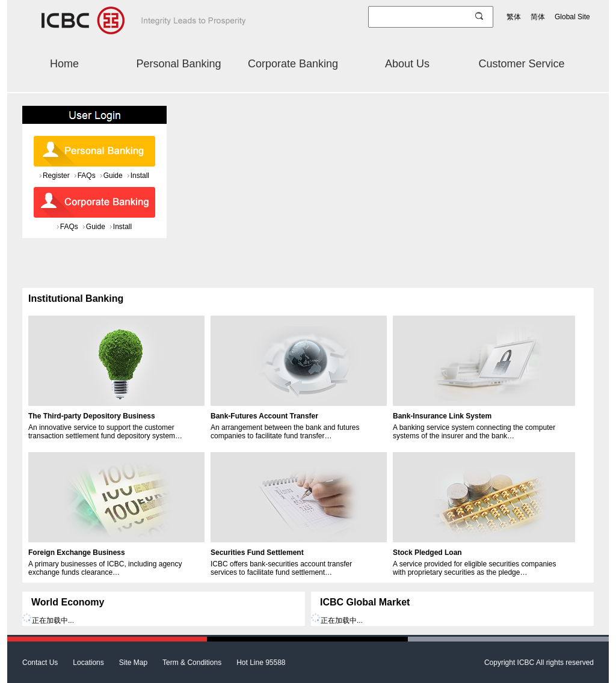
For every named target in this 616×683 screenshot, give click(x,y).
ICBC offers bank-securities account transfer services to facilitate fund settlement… (281, 568)
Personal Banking (178, 64)
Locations (88, 663)
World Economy (68, 602)
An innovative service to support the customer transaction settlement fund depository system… (105, 432)
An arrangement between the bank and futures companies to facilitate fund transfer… (285, 432)
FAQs (87, 176)
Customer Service (521, 64)
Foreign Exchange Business (77, 553)
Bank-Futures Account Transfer (264, 416)
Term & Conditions (192, 663)
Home (64, 64)
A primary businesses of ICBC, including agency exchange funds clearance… (105, 568)
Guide (113, 176)
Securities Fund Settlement (257, 553)
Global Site (572, 17)
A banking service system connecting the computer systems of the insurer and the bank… (474, 432)
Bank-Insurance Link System (442, 416)
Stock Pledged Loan (427, 553)
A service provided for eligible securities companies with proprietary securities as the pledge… (474, 568)
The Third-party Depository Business (92, 416)
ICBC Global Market (365, 602)
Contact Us (40, 663)
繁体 (514, 17)
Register (56, 176)
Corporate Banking (293, 64)
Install (140, 176)
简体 (538, 17)
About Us (407, 64)
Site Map (133, 663)
